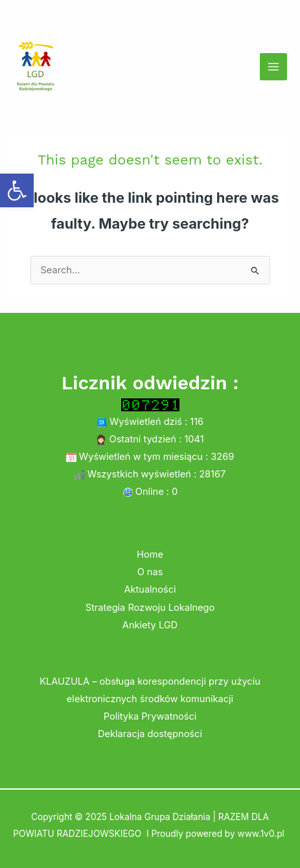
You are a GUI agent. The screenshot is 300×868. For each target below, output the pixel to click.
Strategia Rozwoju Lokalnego (150, 608)
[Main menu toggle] (273, 67)
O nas (150, 572)
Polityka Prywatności (150, 716)
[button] (17, 190)
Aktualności (150, 589)
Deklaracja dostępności (150, 734)
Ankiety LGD (150, 625)
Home (150, 554)
